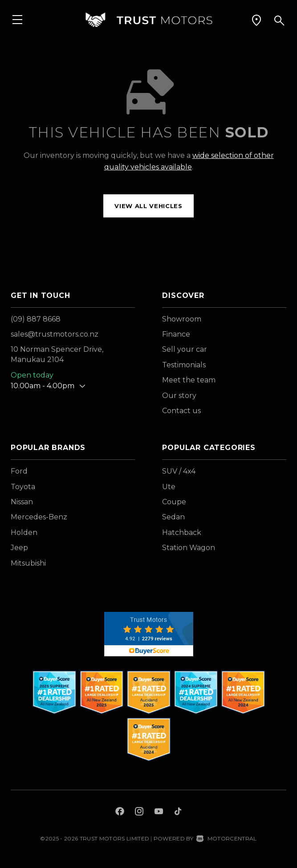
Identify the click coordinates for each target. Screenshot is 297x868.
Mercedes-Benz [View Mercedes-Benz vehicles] (39, 517)
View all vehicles (148, 206)
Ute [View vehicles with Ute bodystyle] (169, 487)
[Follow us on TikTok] (178, 812)
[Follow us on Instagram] (139, 812)
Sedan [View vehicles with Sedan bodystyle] (173, 517)
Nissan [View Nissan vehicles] (22, 502)
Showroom (182, 319)
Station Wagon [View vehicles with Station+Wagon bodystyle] (189, 548)
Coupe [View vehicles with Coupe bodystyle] (174, 502)
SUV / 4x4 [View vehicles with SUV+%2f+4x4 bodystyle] (179, 471)
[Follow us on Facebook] (120, 812)
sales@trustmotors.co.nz (55, 334)
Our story (179, 396)
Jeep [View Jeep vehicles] (19, 548)
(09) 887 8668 (36, 319)
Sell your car (185, 349)
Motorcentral (226, 838)
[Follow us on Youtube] (159, 812)
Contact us (181, 411)
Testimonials (184, 365)
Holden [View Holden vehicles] (24, 532)
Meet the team (189, 380)
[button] (256, 20)
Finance (176, 334)
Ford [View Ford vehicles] (19, 471)
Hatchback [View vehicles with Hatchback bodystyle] (182, 532)
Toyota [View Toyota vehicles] (23, 487)
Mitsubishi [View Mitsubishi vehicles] (28, 563)
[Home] (149, 20)
